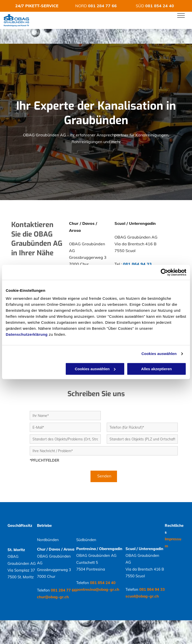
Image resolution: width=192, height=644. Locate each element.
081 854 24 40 (160, 6)
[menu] (181, 15)
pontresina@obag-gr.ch (98, 589)
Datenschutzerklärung (27, 334)
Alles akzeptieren (157, 369)
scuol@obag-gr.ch (142, 596)
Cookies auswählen (159, 354)
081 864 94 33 (137, 264)
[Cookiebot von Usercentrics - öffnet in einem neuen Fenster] (164, 272)
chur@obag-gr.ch (53, 597)
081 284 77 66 (102, 6)
